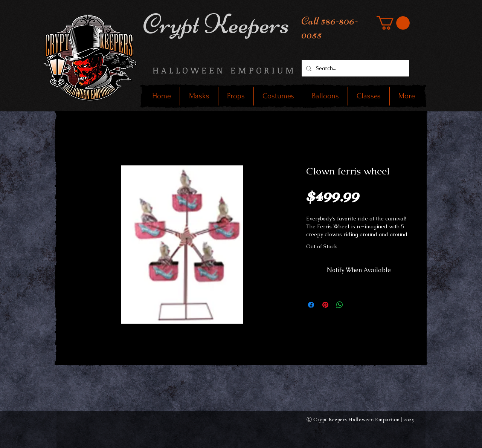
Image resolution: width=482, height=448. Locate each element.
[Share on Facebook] (311, 305)
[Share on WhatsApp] (340, 305)
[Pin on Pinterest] (325, 305)
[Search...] (355, 68)
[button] (393, 23)
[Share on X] (354, 305)
